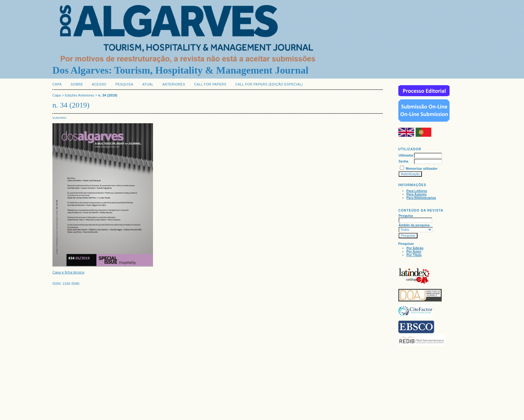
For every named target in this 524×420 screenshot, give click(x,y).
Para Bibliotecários (421, 198)
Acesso (99, 84)
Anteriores (174, 84)
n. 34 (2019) (108, 95)
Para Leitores (417, 191)
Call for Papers (210, 84)
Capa (57, 84)
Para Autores (417, 194)
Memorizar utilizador (422, 169)
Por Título (414, 255)
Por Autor (414, 252)
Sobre (77, 84)
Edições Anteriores (79, 95)
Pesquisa (124, 84)
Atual (148, 84)
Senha (404, 161)
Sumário (59, 118)
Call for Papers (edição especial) (269, 84)
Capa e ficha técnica (68, 272)
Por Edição (415, 248)
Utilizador (406, 155)
